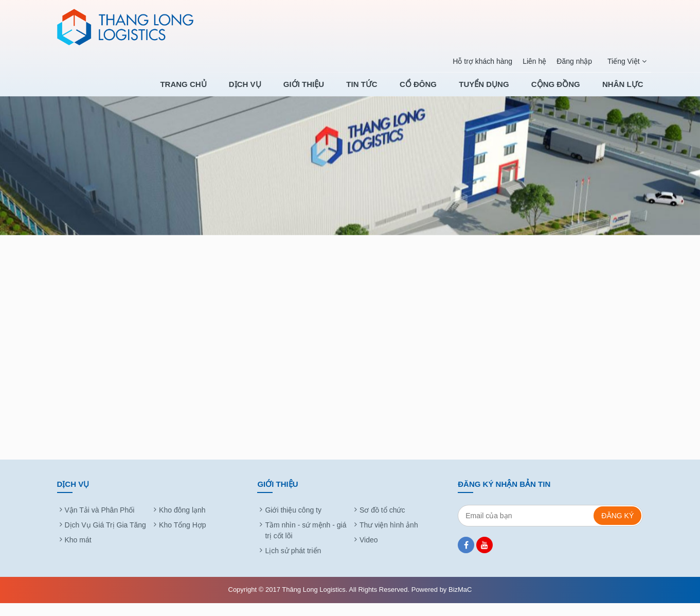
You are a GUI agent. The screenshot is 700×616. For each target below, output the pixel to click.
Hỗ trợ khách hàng (482, 61)
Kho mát (78, 553)
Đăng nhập (574, 61)
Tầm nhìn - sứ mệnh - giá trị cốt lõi (306, 543)
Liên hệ (534, 61)
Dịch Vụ (286, 91)
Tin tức (389, 91)
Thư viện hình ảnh (389, 538)
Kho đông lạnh (182, 523)
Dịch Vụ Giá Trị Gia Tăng (105, 538)
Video (369, 553)
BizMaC (460, 602)
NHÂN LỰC (623, 91)
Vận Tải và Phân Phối (100, 523)
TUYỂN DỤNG (498, 91)
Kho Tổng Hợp (182, 538)
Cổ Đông (439, 91)
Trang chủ (231, 91)
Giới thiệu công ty (293, 523)
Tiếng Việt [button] (626, 61)
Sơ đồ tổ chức (382, 523)
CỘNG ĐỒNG (562, 91)
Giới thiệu (338, 91)
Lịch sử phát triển (293, 564)
